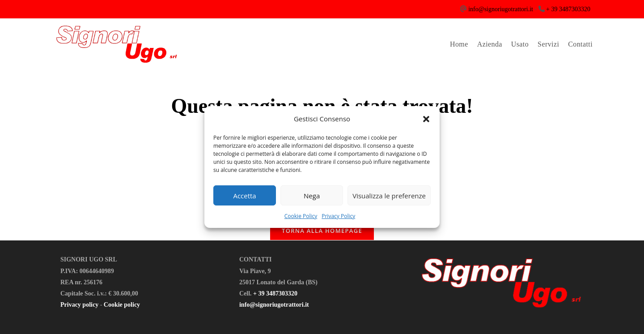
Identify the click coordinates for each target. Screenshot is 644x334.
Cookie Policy (301, 216)
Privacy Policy (338, 216)
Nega (312, 195)
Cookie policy (122, 305)
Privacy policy (79, 305)
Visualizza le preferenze (389, 195)
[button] (426, 119)
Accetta (244, 195)
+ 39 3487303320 (568, 9)
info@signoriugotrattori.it (501, 9)
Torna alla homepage (322, 231)
